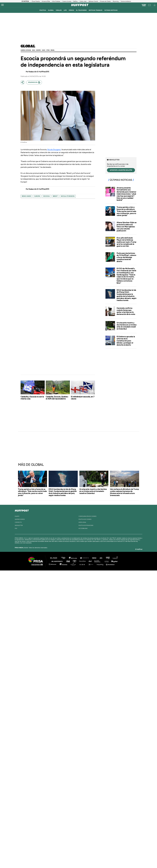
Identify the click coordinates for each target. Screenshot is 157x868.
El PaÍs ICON (83, 564)
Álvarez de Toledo (105, 1)
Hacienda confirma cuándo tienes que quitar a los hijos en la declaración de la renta (126, 311)
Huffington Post (58, 561)
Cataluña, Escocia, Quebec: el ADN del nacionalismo (57, 398)
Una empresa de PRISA (36, 560)
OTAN (48, 50)
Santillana (74, 558)
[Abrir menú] (2, 5)
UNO (69, 561)
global (51, 10)
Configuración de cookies (87, 516)
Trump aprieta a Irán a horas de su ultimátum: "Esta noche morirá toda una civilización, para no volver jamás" (126, 211)
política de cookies (85, 519)
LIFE (65, 10)
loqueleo (101, 564)
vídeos (71, 10)
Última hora (144, 5)
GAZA (44, 50)
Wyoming (116, 1)
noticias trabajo (96, 10)
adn (108, 558)
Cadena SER (94, 558)
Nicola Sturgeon (54, 150)
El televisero (81, 10)
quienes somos (20, 519)
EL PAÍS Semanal (98, 561)
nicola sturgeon (68, 196)
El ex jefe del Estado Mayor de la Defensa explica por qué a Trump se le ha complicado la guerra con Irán (126, 242)
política (43, 10)
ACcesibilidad (83, 528)
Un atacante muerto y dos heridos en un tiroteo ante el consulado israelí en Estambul (127, 326)
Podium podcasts (74, 564)
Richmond (54, 564)
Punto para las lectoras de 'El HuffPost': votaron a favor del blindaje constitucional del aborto (126, 257)
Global (28, 46)
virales (59, 10)
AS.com (101, 558)
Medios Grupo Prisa (36, 565)
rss (16, 528)
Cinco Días (83, 561)
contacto (18, 522)
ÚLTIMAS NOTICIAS (111, 10)
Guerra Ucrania (67, 1)
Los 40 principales (65, 558)
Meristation (111, 564)
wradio (75, 561)
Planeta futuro (106, 561)
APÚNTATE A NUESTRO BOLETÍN (121, 170)
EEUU (34, 50)
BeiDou (75, 1)
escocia (46, 196)
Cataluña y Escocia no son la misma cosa (32, 398)
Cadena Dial (91, 561)
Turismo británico (126, 1)
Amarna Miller (46, 1)
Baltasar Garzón (93, 1)
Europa (38, 50)
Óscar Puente (36, 1)
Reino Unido (26, 196)
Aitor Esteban (56, 1)
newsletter (19, 525)
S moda (91, 564)
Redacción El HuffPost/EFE (39, 72)
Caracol (115, 558)
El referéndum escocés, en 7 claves (83, 398)
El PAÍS (55, 558)
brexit (55, 196)
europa (37, 196)
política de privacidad (86, 525)
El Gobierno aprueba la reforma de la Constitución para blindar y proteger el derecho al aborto (126, 341)
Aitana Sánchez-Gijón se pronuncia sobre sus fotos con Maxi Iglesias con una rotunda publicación (127, 227)
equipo (17, 516)
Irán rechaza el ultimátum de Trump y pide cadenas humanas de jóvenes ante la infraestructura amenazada (124, 492)
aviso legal (82, 522)
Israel (53, 50)
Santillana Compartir (85, 558)
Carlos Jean (83, 1)
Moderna (64, 564)
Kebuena (113, 561)
